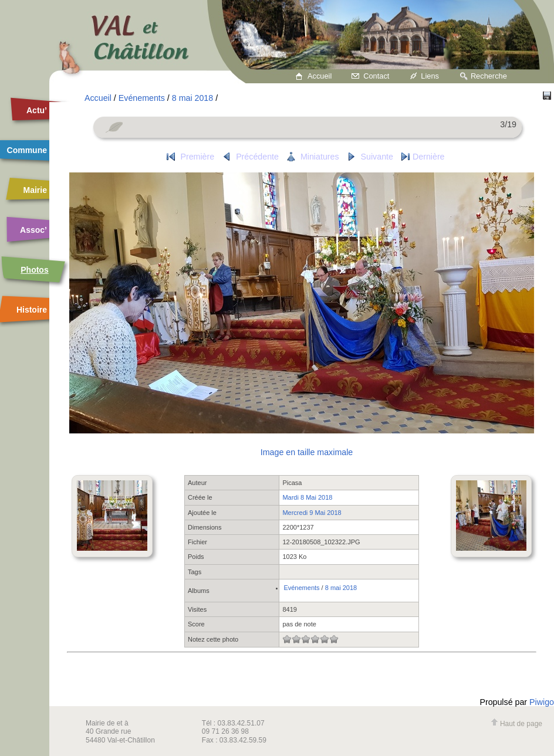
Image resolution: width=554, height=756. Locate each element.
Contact (376, 76)
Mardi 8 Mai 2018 (307, 497)
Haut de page (516, 724)
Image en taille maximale (307, 452)
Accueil (320, 76)
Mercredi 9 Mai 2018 (312, 513)
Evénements (142, 98)
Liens (430, 76)
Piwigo (542, 702)
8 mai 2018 (192, 98)
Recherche (489, 76)
